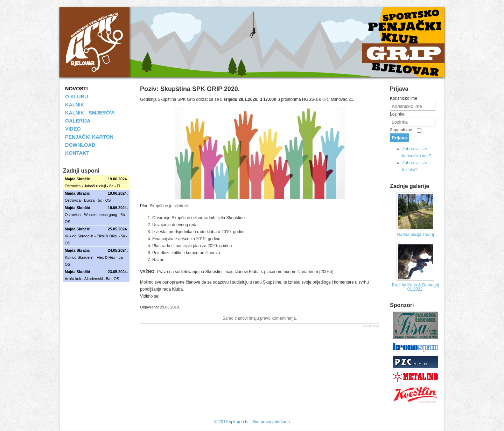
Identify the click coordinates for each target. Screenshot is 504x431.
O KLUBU (77, 97)
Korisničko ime (404, 98)
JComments (371, 326)
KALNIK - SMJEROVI (90, 113)
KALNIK (75, 105)
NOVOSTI (76, 89)
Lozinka (397, 114)
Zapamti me (401, 130)
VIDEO (73, 129)
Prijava (399, 138)
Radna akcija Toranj (415, 235)
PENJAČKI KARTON (89, 137)
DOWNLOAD (80, 145)
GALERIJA (78, 121)
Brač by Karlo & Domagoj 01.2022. (416, 287)
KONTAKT (77, 153)
